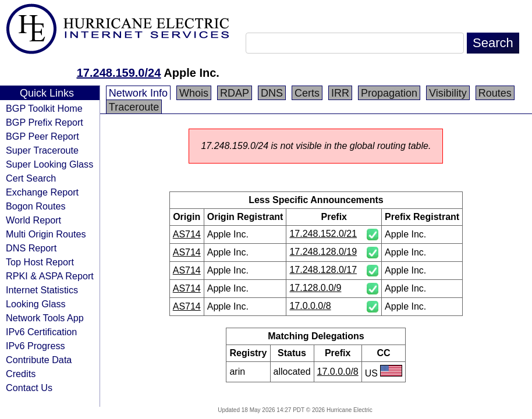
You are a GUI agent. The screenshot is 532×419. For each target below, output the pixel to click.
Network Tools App (45, 318)
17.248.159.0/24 (119, 73)
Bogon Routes (36, 206)
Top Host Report (40, 262)
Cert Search (31, 178)
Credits (21, 374)
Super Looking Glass (49, 164)
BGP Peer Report (42, 136)
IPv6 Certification (41, 332)
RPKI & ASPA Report (50, 276)
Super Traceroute (42, 150)
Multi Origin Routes (46, 234)
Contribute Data (39, 360)
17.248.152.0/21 (323, 234)
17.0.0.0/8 (310, 306)
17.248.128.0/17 (323, 270)
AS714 (187, 234)
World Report (33, 220)
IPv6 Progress (36, 346)
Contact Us (29, 388)
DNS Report (31, 248)
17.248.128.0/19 (323, 252)
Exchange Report (42, 192)
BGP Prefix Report (45, 122)
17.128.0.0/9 (315, 288)
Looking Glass (36, 304)
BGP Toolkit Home (44, 108)
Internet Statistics (42, 290)
